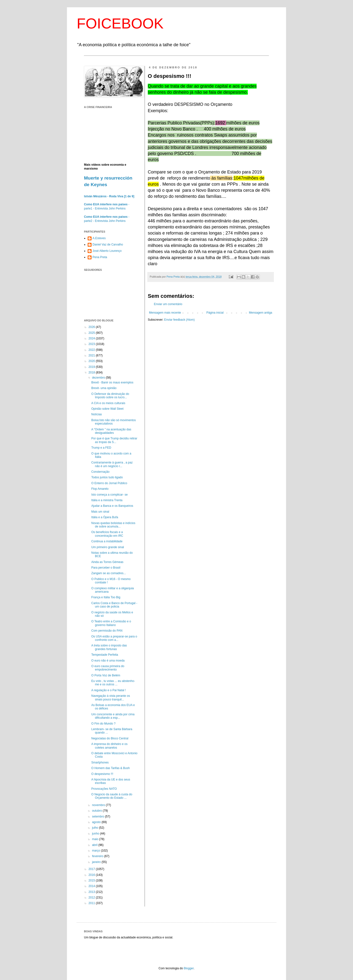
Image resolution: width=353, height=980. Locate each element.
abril (95, 845)
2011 (92, 903)
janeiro (97, 862)
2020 (92, 361)
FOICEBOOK (120, 23)
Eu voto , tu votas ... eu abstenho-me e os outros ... (113, 683)
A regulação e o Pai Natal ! (109, 690)
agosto (97, 822)
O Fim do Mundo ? (103, 724)
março (97, 851)
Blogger (189, 968)
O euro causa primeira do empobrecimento (108, 668)
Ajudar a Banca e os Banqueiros (112, 506)
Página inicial (215, 313)
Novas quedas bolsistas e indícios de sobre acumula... (113, 525)
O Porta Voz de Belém (106, 675)
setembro (98, 817)
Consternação (100, 472)
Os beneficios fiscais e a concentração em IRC (107, 534)
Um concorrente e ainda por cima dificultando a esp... (113, 716)
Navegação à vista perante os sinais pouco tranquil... (111, 698)
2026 (92, 327)
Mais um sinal (100, 512)
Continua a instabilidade (107, 541)
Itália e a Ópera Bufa (105, 517)
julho (96, 828)
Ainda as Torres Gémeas (107, 562)
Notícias (97, 414)
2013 (92, 892)
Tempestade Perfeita (105, 655)
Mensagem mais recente (165, 313)
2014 (92, 886)
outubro (97, 811)
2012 (92, 898)
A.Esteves (99, 238)
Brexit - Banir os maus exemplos (112, 382)
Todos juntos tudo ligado (107, 477)
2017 (92, 869)
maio (96, 839)
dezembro (99, 378)
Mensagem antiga (261, 313)
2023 (92, 344)
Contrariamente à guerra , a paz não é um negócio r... (112, 464)
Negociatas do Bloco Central (110, 738)
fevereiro (98, 856)
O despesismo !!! (102, 774)
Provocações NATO (104, 789)
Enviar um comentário (168, 304)
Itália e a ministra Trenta (107, 500)
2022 (92, 350)
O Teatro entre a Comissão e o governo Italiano (111, 623)
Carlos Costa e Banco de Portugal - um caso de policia (114, 605)
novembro (99, 805)
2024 (92, 338)
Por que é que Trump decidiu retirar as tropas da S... (114, 440)
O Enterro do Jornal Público (109, 483)
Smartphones (100, 762)
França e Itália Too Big (106, 597)
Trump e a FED (101, 448)
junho (96, 834)
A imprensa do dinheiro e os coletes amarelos (109, 746)
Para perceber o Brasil (106, 568)
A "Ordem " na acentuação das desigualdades (111, 431)
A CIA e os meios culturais (108, 403)
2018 (92, 372)
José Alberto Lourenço (107, 251)
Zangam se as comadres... (109, 573)
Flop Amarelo (100, 489)
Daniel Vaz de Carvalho (108, 245)
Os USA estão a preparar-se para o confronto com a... (114, 638)
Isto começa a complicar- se (109, 495)
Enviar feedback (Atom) (179, 320)
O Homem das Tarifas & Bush (111, 768)
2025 (92, 333)
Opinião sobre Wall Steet (107, 409)
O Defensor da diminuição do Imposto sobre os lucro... (110, 396)
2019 (92, 367)
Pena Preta (100, 257)
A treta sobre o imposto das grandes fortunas (109, 647)
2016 (92, 875)
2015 (92, 880)
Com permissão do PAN (107, 631)
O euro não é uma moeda (108, 661)
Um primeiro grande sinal (108, 547)
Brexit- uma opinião (104, 388)
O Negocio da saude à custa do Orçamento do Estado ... (112, 796)
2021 (92, 355)
